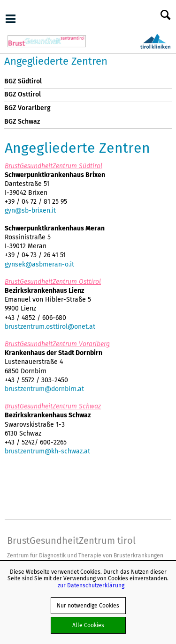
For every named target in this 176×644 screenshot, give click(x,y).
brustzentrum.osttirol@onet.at (50, 326)
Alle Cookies (88, 625)
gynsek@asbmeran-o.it (39, 264)
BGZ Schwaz (22, 122)
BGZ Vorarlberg (27, 108)
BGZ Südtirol (23, 81)
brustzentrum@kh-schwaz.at (47, 451)
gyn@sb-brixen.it (30, 210)
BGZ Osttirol (23, 94)
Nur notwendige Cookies (88, 605)
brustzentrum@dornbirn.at (44, 389)
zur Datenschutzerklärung (91, 585)
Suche (165, 15)
